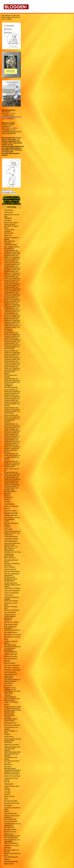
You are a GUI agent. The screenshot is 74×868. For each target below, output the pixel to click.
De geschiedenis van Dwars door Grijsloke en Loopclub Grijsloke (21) (12, 345)
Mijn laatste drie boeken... (9, 373)
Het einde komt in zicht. (12, 803)
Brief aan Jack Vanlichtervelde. (10, 715)
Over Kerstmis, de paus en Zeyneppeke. (12, 518)
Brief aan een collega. (11, 622)
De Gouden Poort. (10, 832)
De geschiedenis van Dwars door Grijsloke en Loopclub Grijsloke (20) (12, 352)
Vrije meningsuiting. (11, 652)
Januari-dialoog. (10, 504)
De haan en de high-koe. (12, 630)
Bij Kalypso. (8, 805)
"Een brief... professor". (12, 668)
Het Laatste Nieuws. (11, 632)
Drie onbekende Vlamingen (10, 242)
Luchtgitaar (8, 220)
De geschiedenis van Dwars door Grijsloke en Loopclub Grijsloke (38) (12, 252)
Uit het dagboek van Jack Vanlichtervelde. (13, 740)
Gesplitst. (7, 734)
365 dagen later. (10, 827)
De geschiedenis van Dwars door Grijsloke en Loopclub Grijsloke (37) (12, 257)
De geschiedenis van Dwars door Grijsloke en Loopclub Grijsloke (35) (12, 268)
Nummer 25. (8, 764)
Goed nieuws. (9, 595)
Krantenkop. (8, 742)
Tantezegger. (9, 529)
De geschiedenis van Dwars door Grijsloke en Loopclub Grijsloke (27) (12, 310)
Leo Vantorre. (9, 683)
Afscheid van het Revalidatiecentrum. (11, 578)
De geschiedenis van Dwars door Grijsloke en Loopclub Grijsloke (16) (12, 380)
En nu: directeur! (10, 567)
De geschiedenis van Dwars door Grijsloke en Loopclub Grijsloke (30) (12, 294)
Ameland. (7, 794)
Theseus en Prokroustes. (12, 670)
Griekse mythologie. (11, 654)
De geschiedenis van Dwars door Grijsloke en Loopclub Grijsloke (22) (12, 340)
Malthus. (7, 859)
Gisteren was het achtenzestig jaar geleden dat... (10, 616)
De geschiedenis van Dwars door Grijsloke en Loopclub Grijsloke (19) (12, 358)
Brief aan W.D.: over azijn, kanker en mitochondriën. (11, 549)
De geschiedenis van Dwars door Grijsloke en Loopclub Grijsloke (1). (12, 485)
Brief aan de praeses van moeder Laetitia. (12, 711)
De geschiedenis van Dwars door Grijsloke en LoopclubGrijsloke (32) (12, 284)
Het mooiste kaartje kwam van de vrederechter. (11, 676)
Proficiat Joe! (9, 212)
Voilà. (6, 799)
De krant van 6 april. (11, 801)
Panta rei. (7, 500)
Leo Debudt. (8, 685)
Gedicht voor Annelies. (12, 745)
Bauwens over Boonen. (12, 610)
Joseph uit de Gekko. (11, 702)
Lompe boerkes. (10, 721)
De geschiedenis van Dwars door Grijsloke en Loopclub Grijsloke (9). (12, 431)
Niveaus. (7, 509)
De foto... (7, 704)
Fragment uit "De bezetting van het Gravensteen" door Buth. (12, 689)
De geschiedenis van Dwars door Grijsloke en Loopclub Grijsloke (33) (12, 278)
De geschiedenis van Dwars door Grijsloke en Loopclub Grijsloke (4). (12, 463)
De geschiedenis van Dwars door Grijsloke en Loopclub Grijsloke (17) (12, 368)
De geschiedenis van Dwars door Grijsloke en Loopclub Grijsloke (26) (12, 315)
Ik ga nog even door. (11, 624)
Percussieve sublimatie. (12, 725)
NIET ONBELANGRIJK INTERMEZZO (12, 248)
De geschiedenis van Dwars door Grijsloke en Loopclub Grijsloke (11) (12, 417)
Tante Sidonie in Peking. (12, 588)
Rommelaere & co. (10, 723)
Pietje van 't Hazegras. (12, 506)
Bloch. (6, 639)
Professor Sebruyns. (11, 656)
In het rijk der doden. (11, 821)
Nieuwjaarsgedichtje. (11, 513)
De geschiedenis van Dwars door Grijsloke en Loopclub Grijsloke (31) (12, 289)
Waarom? (7, 495)
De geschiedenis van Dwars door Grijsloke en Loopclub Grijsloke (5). (12, 456)
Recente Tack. (9, 233)
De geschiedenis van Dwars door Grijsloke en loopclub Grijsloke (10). (12, 426)
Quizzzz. (7, 459)
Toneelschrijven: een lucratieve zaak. (11, 489)
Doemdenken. (9, 210)
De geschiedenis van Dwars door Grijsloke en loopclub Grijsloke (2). (12, 479)
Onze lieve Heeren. (11, 511)
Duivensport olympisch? (12, 591)
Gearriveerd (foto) (10, 569)
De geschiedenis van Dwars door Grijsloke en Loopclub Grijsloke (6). (12, 447)
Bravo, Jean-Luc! (10, 558)
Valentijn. (7, 661)
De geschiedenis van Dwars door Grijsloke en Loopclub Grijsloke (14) (12, 397)
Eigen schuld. (9, 693)
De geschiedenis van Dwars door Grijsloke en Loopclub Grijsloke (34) (12, 273)
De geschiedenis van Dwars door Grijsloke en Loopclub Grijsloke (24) (12, 326)
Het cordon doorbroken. (12, 665)
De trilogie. (8, 848)
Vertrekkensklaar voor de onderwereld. (12, 825)
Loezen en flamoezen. (12, 593)
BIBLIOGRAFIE (9, 348)
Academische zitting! (11, 539)
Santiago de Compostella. (9, 330)
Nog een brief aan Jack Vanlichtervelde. (12, 700)
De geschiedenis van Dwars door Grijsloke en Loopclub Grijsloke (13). (12, 402)
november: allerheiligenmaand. (11, 718)
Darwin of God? (9, 796)
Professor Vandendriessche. (10, 696)
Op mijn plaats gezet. (11, 837)
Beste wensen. (9, 864)
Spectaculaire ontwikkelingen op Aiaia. (12, 835)
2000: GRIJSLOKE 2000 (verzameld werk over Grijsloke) (12, 754)
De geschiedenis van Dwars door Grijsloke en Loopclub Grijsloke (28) (12, 305)
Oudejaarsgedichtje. (11, 515)
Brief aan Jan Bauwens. (12, 774)
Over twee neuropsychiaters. (10, 768)
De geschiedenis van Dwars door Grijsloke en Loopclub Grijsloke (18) (12, 363)
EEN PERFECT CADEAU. (9, 421)
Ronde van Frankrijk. (11, 601)
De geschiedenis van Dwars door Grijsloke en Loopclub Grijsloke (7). (12, 442)
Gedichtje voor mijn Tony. (13, 552)
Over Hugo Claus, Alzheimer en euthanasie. (13, 646)
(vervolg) (7, 790)
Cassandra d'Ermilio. (11, 537)
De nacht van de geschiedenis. (10, 649)
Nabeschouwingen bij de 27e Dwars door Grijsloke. (12, 749)
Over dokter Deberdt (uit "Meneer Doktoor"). (12, 681)
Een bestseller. (9, 413)
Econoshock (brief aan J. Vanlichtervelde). (12, 544)
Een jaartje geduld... (11, 829)
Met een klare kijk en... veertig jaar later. (12, 224)
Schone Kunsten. (10, 663)
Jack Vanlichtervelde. (11, 857)
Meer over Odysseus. (11, 843)
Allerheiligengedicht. (11, 541)
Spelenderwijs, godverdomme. (9, 555)
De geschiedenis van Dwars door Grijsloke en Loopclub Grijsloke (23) (12, 334)
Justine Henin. (9, 737)
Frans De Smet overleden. (9, 231)
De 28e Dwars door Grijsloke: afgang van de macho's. (12, 585)
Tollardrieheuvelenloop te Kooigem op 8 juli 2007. (12, 771)
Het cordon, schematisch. (13, 635)
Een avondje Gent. (10, 819)
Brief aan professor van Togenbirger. (12, 841)
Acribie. (7, 521)
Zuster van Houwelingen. (12, 776)
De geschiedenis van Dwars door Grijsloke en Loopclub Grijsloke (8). (12, 436)
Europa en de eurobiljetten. (9, 385)
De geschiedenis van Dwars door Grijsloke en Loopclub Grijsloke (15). (12, 391)
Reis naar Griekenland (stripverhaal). (12, 575)
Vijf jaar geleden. (10, 467)
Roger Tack (8, 235)
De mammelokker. (10, 612)
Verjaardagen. (9, 784)
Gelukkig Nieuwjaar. (11, 245)
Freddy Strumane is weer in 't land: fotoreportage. (13, 708)
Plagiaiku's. (8, 620)
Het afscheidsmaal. (11, 813)
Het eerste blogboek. (11, 387)
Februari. (7, 502)
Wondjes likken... (10, 581)
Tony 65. (7, 782)
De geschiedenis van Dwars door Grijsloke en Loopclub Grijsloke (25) (12, 320)
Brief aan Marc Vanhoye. (12, 637)
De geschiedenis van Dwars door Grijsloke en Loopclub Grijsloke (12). (12, 409)
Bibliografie (8, 218)
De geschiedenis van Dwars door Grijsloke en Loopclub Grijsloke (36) (12, 263)
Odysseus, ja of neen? (12, 845)
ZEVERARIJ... (9, 497)
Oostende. (8, 527)
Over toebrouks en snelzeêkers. (10, 627)
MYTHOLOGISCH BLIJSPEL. (10, 492)
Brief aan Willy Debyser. (12, 572)
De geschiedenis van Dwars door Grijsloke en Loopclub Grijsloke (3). (12, 474)
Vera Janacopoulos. (11, 659)
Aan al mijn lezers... (11, 672)
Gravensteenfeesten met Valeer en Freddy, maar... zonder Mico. (13, 533)
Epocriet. (7, 405)
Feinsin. (7, 811)
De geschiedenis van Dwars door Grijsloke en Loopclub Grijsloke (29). (12, 299)
